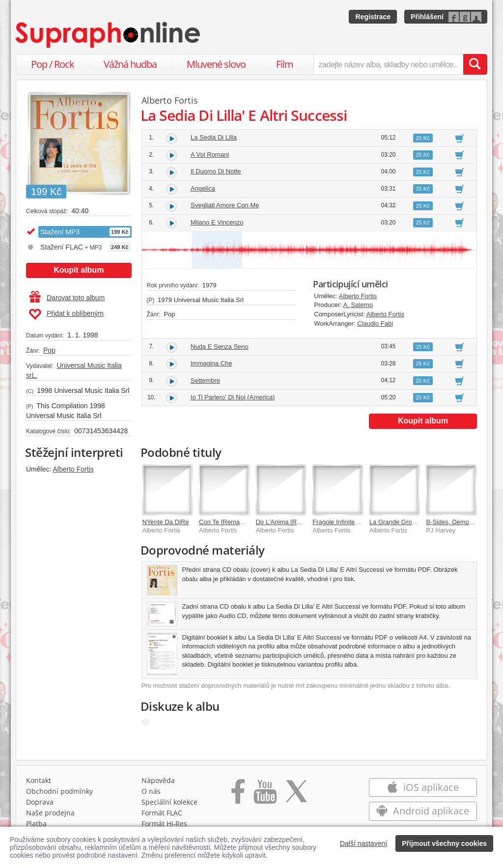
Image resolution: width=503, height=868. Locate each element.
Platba (36, 824)
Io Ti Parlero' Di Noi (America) (233, 397)
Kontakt (39, 780)
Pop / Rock (53, 64)
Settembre (205, 380)
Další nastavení (364, 843)
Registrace (373, 17)
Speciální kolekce (169, 802)
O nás (151, 791)
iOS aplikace (423, 787)
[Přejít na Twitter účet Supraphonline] (296, 795)
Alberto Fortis (73, 469)
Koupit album (79, 270)
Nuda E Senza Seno (220, 347)
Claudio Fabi (375, 323)
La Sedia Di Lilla (214, 137)
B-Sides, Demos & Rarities (464, 522)
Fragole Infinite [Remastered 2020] (362, 522)
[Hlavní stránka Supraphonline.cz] (109, 35)
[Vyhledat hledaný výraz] (475, 64)
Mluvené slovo (216, 64)
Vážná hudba (130, 64)
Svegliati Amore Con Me (225, 205)
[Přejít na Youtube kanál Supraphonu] (265, 795)
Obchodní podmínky (59, 791)
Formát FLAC (162, 813)
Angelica (203, 188)
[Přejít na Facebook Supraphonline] (238, 795)
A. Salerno (358, 305)
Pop (49, 350)
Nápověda (158, 780)
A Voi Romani (210, 154)
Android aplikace (423, 811)
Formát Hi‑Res (165, 824)
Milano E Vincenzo (217, 222)
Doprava (40, 802)
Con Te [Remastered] (229, 522)
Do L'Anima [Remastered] (292, 522)
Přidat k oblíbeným (66, 314)
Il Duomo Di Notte (216, 171)
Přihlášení (427, 17)
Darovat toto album (67, 298)
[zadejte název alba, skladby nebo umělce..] (388, 64)
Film (285, 64)
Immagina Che (211, 363)
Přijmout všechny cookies (444, 843)
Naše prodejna (50, 813)
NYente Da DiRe (166, 522)
